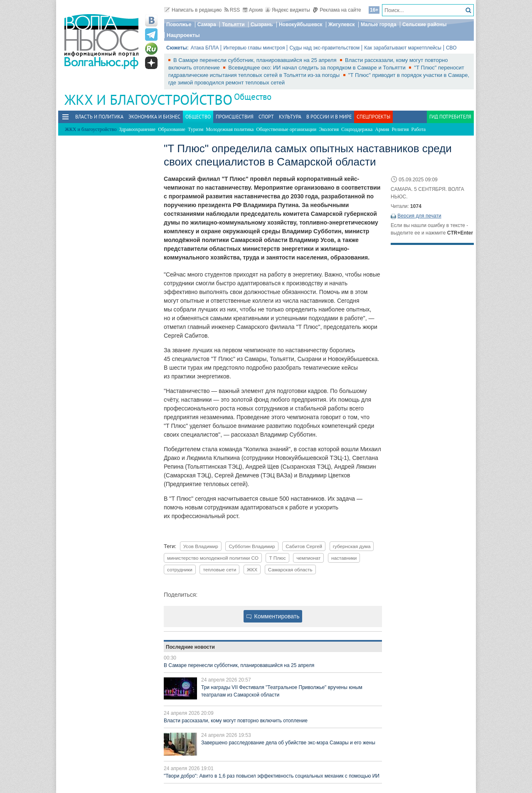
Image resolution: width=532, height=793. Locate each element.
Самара (207, 25)
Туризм (196, 129)
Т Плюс (277, 558)
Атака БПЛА (205, 48)
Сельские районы (425, 25)
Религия (400, 129)
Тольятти (233, 25)
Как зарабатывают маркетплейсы (403, 48)
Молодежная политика (230, 129)
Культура (290, 117)
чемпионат (308, 558)
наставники (344, 558)
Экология (329, 129)
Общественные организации (286, 129)
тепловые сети (219, 569)
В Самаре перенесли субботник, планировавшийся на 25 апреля (256, 60)
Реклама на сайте (337, 10)
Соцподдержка (357, 129)
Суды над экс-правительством (324, 48)
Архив (253, 10)
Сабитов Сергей (304, 546)
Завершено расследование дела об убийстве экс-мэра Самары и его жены (288, 743)
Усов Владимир (201, 546)
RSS (232, 10)
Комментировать (273, 616)
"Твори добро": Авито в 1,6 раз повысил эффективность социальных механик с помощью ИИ (272, 776)
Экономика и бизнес (154, 117)
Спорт (266, 117)
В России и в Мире (329, 117)
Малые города (379, 25)
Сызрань (262, 25)
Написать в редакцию (193, 10)
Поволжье (179, 25)
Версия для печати (419, 216)
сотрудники (180, 569)
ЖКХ (252, 569)
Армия (382, 129)
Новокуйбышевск (301, 25)
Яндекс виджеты (288, 10)
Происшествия (235, 117)
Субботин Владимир (252, 546)
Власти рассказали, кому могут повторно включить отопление (236, 721)
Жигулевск (342, 25)
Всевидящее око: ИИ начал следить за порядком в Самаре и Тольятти (318, 68)
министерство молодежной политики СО (213, 558)
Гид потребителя (450, 117)
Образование (172, 129)
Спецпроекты (373, 117)
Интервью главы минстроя (254, 48)
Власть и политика (99, 117)
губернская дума (352, 546)
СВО (451, 48)
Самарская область (290, 569)
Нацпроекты (183, 35)
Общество (253, 97)
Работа (419, 129)
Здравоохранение (137, 129)
